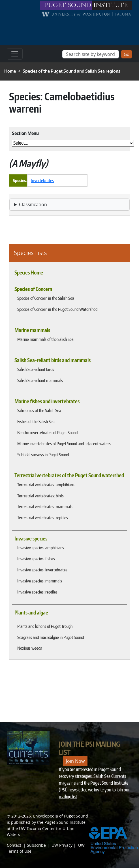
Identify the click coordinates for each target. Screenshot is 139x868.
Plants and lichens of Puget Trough (45, 626)
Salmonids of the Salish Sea (39, 410)
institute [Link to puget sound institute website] (111, 5)
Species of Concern (33, 289)
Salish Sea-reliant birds (36, 369)
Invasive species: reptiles (37, 592)
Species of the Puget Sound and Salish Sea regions (71, 71)
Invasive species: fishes (36, 559)
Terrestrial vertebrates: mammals (45, 506)
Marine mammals (32, 330)
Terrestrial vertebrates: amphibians (46, 485)
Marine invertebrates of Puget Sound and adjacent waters (64, 443)
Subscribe (36, 845)
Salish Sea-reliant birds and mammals (53, 360)
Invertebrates (42, 180)
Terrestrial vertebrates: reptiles (43, 518)
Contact (14, 845)
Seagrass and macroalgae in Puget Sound (51, 637)
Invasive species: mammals (40, 581)
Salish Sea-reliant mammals (40, 380)
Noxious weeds (30, 648)
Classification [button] (33, 204)
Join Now (75, 761)
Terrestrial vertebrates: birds (40, 496)
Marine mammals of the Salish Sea (45, 339)
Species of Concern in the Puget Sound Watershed (57, 309)
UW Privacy (62, 845)
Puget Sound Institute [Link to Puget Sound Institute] (65, 822)
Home (10, 71)
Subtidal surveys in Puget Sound (43, 455)
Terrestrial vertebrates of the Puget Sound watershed (69, 475)
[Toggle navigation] (15, 54)
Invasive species (31, 538)
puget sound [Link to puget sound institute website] (68, 5)
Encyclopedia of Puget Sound (61, 816)
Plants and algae (31, 613)
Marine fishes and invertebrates (47, 401)
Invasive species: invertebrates (42, 570)
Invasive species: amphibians (41, 548)
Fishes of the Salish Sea (36, 421)
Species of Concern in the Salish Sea (46, 298)
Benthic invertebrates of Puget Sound (47, 432)
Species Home (29, 273)
